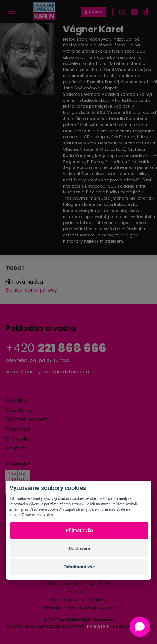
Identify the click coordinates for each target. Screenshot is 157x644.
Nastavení (79, 549)
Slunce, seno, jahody (31, 290)
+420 (56, 348)
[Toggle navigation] (11, 11)
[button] (140, 627)
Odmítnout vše (79, 567)
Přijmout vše (79, 530)
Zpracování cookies (37, 515)
